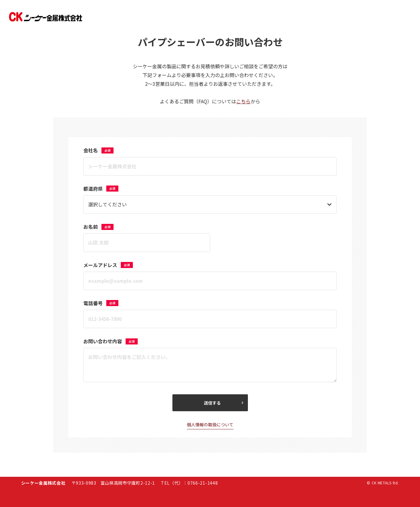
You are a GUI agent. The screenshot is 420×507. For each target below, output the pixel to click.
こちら (243, 101)
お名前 (98, 227)
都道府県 (101, 189)
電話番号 (101, 303)
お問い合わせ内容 (111, 341)
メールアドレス (108, 265)
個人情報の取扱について (210, 425)
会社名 (98, 150)
